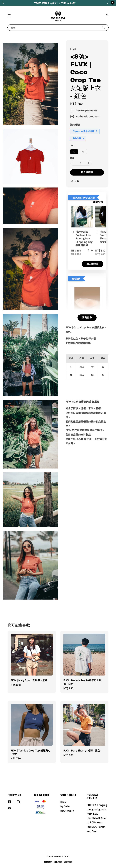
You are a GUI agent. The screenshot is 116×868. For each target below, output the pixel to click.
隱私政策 (58, 862)
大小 (72, 145)
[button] (9, 16)
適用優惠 (75, 125)
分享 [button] (75, 181)
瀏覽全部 (98, 202)
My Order (65, 806)
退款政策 (68, 862)
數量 (72, 158)
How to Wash (67, 811)
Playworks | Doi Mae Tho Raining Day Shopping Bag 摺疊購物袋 (82, 238)
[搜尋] (104, 27)
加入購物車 (87, 172)
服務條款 (48, 862)
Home (63, 802)
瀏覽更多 (87, 317)
